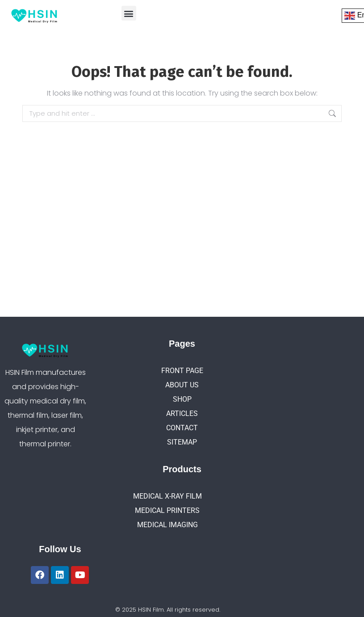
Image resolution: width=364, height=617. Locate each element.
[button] (129, 13)
